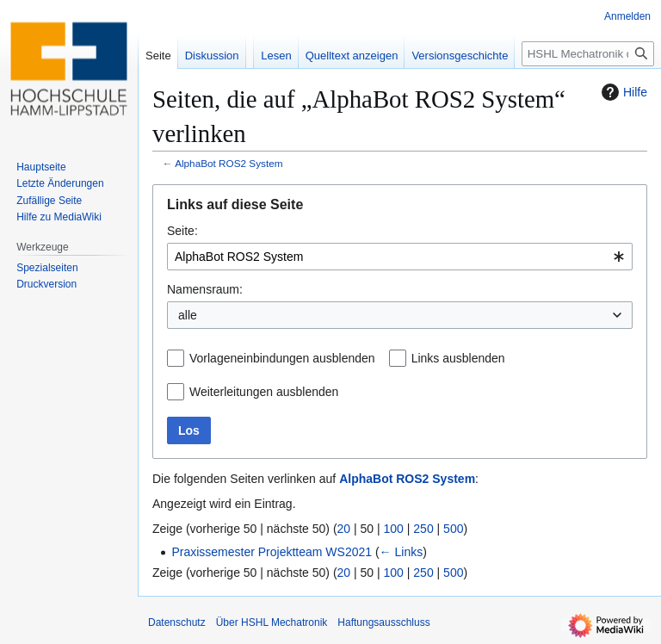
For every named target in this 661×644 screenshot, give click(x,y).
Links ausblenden (458, 358)
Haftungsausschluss (383, 622)
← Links (402, 552)
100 (394, 529)
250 (423, 529)
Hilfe (622, 92)
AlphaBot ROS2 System (229, 163)
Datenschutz (177, 622)
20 (344, 529)
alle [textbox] (188, 315)
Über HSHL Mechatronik (272, 622)
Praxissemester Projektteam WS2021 (272, 552)
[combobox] (400, 257)
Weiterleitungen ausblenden (264, 392)
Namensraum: (205, 289)
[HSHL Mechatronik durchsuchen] (588, 54)
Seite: (182, 231)
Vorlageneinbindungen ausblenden (282, 358)
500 (453, 529)
